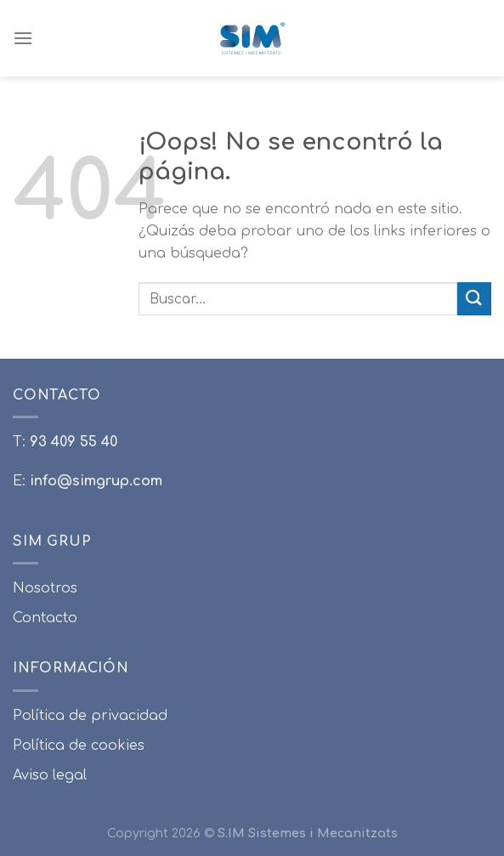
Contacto (45, 618)
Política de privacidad (90, 716)
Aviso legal (50, 775)
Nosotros (45, 588)
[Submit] (474, 299)
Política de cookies (79, 745)
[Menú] (23, 38)
